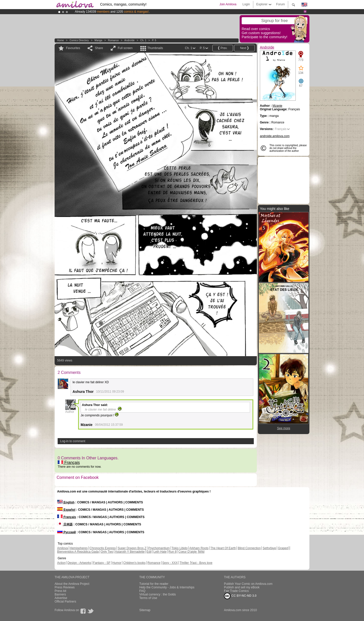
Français (69, 463)
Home (61, 40)
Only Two (107, 552)
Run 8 (172, 552)
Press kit (60, 591)
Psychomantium (159, 548)
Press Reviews (65, 587)
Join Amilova (228, 4)
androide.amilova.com (275, 136)
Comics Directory (79, 40)
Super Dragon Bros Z (132, 548)
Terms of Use (148, 598)
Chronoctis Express (103, 548)
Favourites (73, 48)
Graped (283, 548)
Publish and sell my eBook (242, 587)
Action (61, 563)
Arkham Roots (199, 548)
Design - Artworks (79, 563)
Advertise (61, 598)
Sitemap (145, 610)
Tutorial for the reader (154, 584)
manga (98, 40)
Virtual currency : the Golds (158, 594)
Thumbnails (155, 48)
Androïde (130, 40)
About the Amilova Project (72, 584)
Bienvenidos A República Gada (78, 552)
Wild (201, 552)
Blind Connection (249, 548)
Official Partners (65, 602)
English (66, 502)
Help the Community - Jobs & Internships (167, 587)
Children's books (134, 563)
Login (246, 4)
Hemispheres (79, 548)
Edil (149, 552)
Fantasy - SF (102, 563)
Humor (117, 563)
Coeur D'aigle (188, 552)
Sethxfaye (269, 548)
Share (99, 48)
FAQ (142, 591)
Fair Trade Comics (236, 591)
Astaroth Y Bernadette (130, 552)
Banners (60, 594)
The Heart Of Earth (223, 548)
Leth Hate (160, 552)
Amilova (63, 548)
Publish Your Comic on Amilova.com (248, 584)
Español (66, 510)
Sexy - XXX (170, 563)
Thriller (185, 563)
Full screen (125, 48)
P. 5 (154, 40)
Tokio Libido (180, 548)
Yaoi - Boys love (201, 563)
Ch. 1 (143, 40)
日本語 (65, 524)
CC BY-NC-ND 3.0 (240, 596)
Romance (113, 40)
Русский (66, 532)
